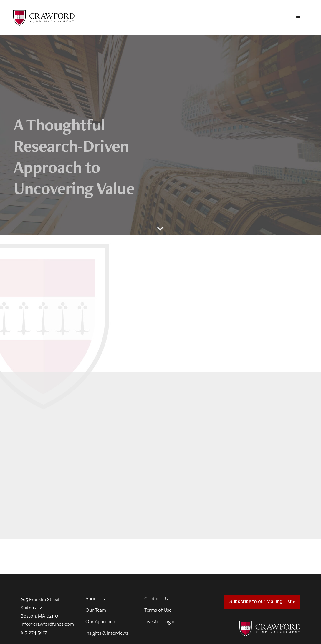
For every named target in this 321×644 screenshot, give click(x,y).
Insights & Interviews (107, 633)
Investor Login (159, 621)
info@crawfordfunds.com (47, 624)
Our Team (96, 610)
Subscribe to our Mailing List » (262, 601)
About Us (95, 598)
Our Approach (100, 621)
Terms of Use (158, 610)
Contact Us (156, 598)
